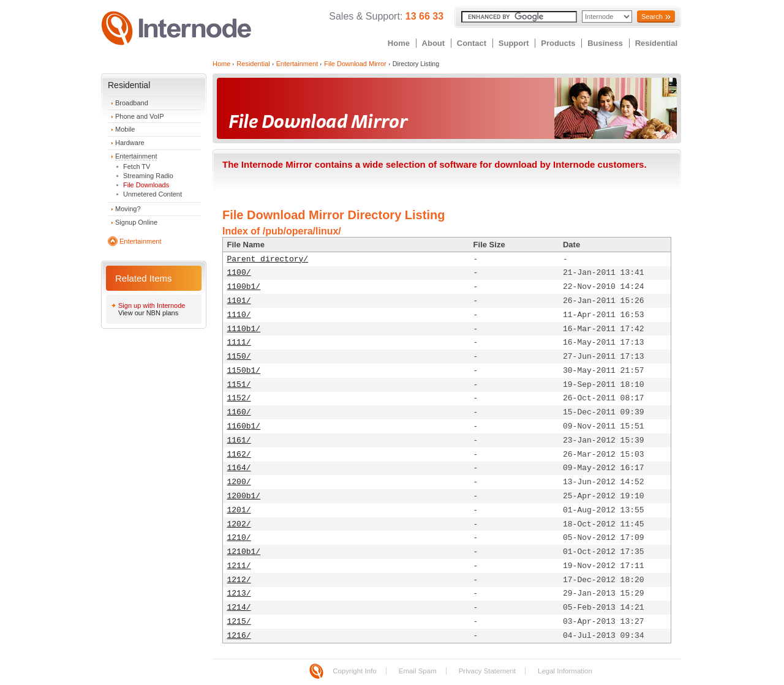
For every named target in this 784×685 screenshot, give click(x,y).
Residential (656, 43)
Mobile (125, 129)
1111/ (239, 342)
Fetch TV (137, 167)
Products (558, 43)
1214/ (239, 608)
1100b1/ (244, 287)
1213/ (239, 593)
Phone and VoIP (140, 116)
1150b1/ (244, 371)
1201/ (239, 510)
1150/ (239, 357)
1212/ (239, 580)
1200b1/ (244, 496)
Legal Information (565, 671)
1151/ (239, 385)
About (434, 43)
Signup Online (136, 222)
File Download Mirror (355, 64)
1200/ (239, 482)
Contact (472, 43)
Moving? (128, 209)
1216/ (239, 636)
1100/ (239, 273)
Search (652, 17)
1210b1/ (244, 552)
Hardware (130, 143)
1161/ (239, 440)
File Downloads (146, 185)
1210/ (239, 538)
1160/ (239, 412)
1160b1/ (244, 426)
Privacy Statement (487, 671)
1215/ (239, 622)
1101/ (239, 301)
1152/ (239, 398)
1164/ (239, 468)
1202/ (239, 524)
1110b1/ (244, 329)
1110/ (239, 315)
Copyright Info (355, 671)
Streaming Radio (148, 176)
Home (399, 43)
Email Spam (418, 671)
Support (514, 43)
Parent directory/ (268, 259)
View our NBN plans (148, 313)
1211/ (239, 566)
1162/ (239, 455)
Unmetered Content (153, 194)
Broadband (132, 103)
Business (605, 43)
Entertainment (136, 156)
